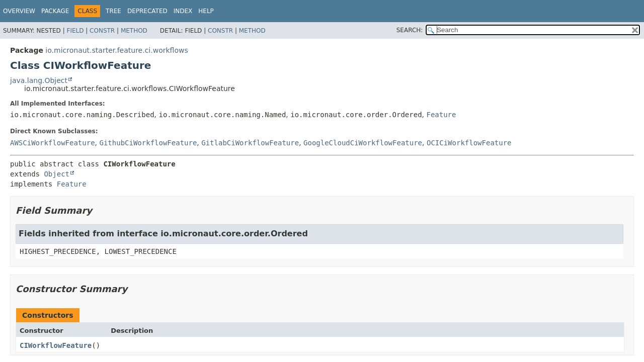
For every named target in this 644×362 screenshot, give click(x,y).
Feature (441, 115)
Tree (113, 11)
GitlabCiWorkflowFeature (250, 143)
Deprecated (147, 11)
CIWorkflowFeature (56, 345)
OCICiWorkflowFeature (469, 143)
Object (57, 174)
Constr (102, 31)
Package (55, 11)
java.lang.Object (39, 80)
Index (183, 11)
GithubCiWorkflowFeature (148, 143)
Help (206, 11)
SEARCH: (410, 30)
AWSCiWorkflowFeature (53, 143)
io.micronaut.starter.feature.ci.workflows (116, 50)
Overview (19, 11)
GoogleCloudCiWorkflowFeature (363, 143)
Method (134, 31)
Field (75, 31)
